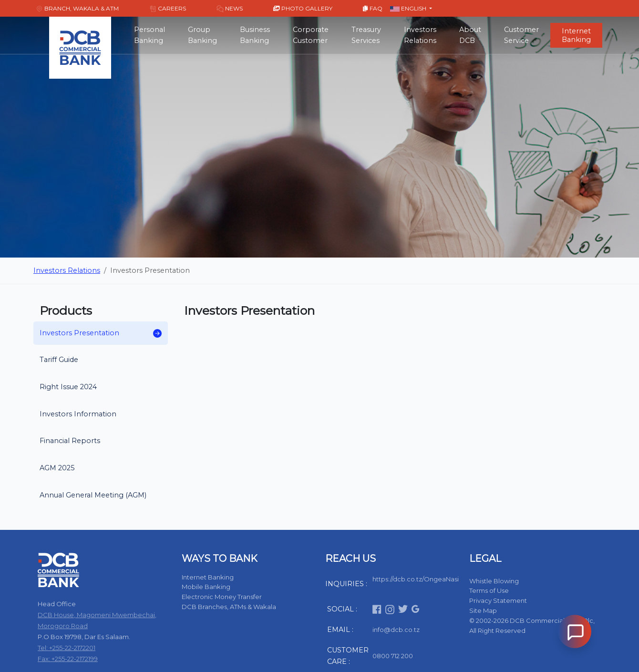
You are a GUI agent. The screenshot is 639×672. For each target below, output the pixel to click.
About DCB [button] (470, 35)
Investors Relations (67, 270)
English (409, 8)
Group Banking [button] (202, 35)
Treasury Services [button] (366, 35)
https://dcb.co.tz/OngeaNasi (416, 579)
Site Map (483, 610)
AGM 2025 (57, 468)
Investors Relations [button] (420, 35)
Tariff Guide (59, 360)
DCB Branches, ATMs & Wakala (229, 607)
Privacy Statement (498, 600)
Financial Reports (70, 441)
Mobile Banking (206, 587)
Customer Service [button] (521, 35)
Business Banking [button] (255, 35)
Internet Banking (208, 577)
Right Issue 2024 (68, 387)
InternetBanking (576, 35)
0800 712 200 (393, 656)
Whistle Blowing (494, 581)
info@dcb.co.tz (396, 630)
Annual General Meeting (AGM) (93, 495)
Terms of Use (489, 590)
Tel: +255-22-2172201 (67, 648)
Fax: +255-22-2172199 (68, 659)
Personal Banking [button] (149, 35)
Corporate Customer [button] (311, 35)
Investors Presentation (101, 333)
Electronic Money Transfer (222, 597)
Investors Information (78, 414)
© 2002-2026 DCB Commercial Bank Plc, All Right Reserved (532, 625)
